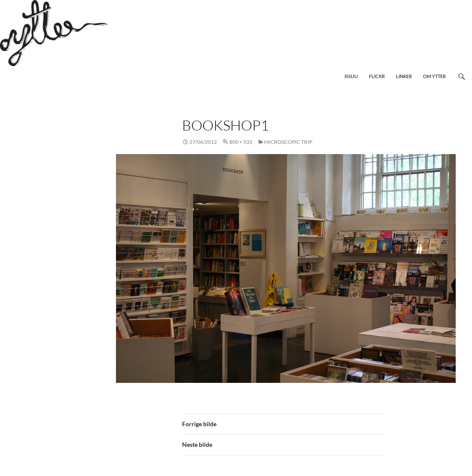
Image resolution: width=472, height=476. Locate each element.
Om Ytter (434, 76)
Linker (404, 76)
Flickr (377, 76)
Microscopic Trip (288, 142)
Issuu (351, 76)
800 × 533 (241, 142)
